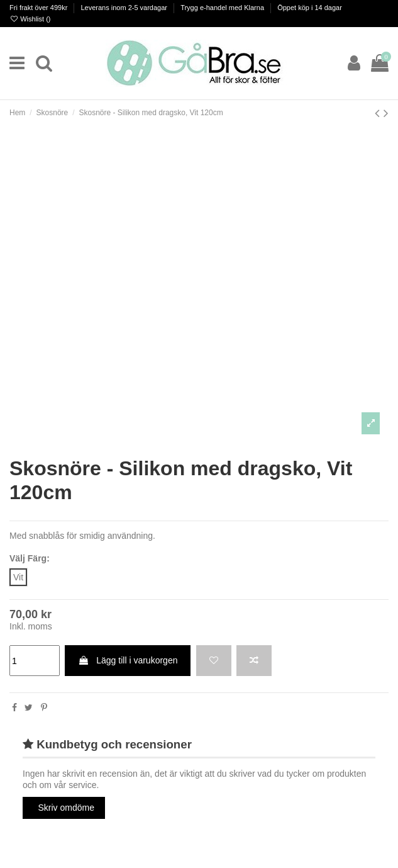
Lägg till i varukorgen (128, 660)
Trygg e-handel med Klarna (223, 8)
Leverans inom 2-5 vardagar (125, 8)
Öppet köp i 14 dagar (310, 8)
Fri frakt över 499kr (39, 8)
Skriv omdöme (66, 808)
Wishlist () (30, 19)
